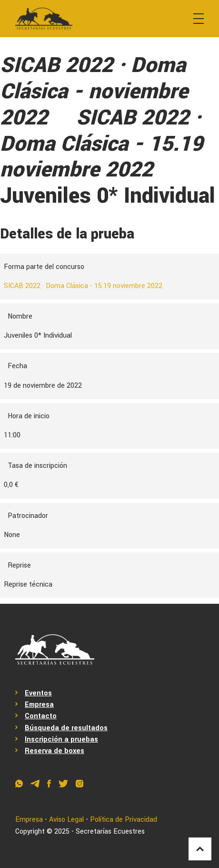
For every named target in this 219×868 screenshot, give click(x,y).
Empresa (39, 705)
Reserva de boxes (55, 751)
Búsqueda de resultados (66, 728)
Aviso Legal (66, 820)
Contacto (41, 716)
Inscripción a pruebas (61, 739)
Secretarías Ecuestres (110, 832)
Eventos (38, 693)
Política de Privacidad (124, 820)
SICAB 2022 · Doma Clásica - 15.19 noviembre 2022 (83, 286)
